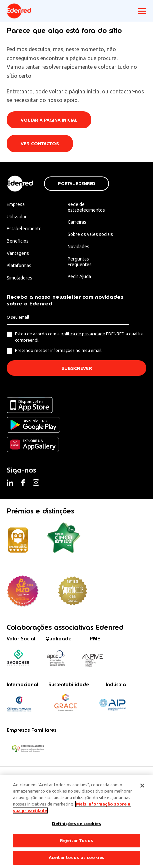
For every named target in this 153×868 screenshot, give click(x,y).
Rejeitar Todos (76, 840)
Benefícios (18, 241)
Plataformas (19, 266)
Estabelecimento (24, 229)
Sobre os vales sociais (90, 234)
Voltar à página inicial (49, 120)
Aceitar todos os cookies (76, 857)
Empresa (16, 204)
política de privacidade (83, 334)
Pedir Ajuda (79, 276)
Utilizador (17, 217)
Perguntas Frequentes (80, 262)
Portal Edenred (76, 184)
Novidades (78, 247)
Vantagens (18, 253)
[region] (76, 821)
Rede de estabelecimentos (86, 207)
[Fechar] (142, 786)
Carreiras (77, 222)
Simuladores (19, 278)
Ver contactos (40, 144)
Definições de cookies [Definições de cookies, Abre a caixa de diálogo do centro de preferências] (77, 823)
